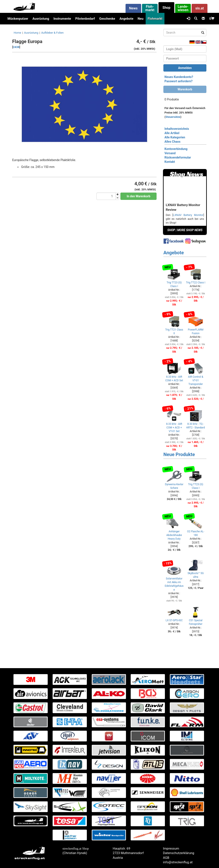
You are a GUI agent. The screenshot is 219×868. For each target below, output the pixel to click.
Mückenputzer (18, 19)
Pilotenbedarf (85, 19)
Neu (140, 19)
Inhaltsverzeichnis (177, 129)
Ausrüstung (41, 19)
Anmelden (185, 68)
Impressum (171, 849)
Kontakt (170, 162)
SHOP (171, 230)
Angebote (126, 19)
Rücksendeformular (178, 157)
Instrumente (62, 19)
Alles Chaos (172, 142)
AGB (166, 858)
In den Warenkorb (138, 196)
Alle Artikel (172, 133)
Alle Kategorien (175, 137)
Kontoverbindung (176, 149)
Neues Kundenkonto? (179, 77)
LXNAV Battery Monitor (188, 215)
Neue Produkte (179, 454)
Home (17, 33)
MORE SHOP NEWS (190, 230)
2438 (16, 47)
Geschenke (107, 19)
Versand (170, 153)
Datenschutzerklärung (179, 853)
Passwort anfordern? (178, 81)
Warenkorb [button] (185, 89)
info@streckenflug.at (178, 862)
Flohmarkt (155, 19)
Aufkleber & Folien (53, 33)
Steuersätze (173, 117)
